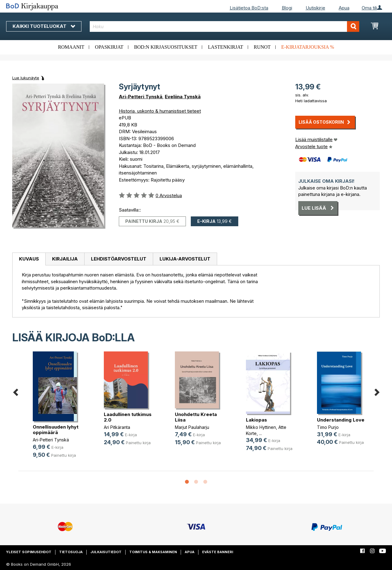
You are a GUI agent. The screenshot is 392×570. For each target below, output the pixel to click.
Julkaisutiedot (106, 552)
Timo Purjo (328, 427)
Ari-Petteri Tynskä (141, 97)
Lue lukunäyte (26, 78)
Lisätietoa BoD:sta (249, 8)
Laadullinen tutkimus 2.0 (128, 417)
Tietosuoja (71, 552)
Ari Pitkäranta (117, 427)
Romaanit (71, 47)
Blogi (287, 8)
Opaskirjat (109, 47)
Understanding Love (341, 420)
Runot (262, 47)
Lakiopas (256, 420)
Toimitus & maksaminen (153, 552)
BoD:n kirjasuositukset (166, 47)
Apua (344, 8)
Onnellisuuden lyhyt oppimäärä (56, 430)
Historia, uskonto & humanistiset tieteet (160, 111)
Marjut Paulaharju (192, 427)
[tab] (29, 259)
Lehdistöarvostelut (119, 259)
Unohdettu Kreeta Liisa (196, 417)
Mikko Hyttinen (261, 427)
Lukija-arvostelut (185, 259)
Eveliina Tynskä (183, 97)
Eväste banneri (218, 552)
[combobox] (224, 26)
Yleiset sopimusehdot (29, 552)
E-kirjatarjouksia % (308, 47)
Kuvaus (29, 259)
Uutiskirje (315, 8)
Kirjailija (65, 259)
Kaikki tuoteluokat (44, 26)
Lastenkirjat (226, 47)
